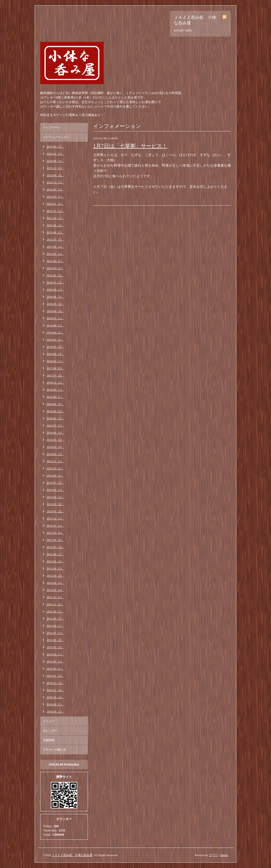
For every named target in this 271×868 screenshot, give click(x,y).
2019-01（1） (55, 347)
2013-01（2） (55, 511)
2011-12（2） (55, 597)
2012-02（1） (55, 583)
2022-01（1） (55, 204)
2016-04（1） (55, 411)
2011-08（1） (55, 626)
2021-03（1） (55, 268)
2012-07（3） (55, 547)
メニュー (49, 721)
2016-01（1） (55, 418)
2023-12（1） (55, 168)
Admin (224, 855)
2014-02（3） (55, 454)
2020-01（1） (55, 318)
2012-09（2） (55, 540)
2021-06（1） (55, 247)
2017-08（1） (55, 368)
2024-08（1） (55, 161)
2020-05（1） (55, 304)
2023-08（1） (55, 175)
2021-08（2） (55, 232)
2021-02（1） (55, 275)
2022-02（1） (55, 197)
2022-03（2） (55, 189)
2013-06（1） (55, 490)
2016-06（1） (55, 404)
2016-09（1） (55, 390)
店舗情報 (49, 740)
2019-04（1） (55, 332)
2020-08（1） (55, 297)
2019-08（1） (55, 325)
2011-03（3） (55, 661)
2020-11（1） (55, 282)
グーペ (213, 855)
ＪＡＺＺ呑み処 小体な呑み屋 (72, 855)
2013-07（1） (55, 483)
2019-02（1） (55, 340)
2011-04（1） (55, 654)
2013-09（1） (55, 475)
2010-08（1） (55, 704)
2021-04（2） (55, 261)
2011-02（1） (55, 669)
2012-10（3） (55, 533)
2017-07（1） (55, 375)
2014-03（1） (55, 447)
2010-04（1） (55, 711)
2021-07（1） (55, 239)
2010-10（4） (55, 697)
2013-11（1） (55, 461)
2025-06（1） (55, 146)
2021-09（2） (55, 225)
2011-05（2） (55, 647)
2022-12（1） (55, 182)
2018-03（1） (55, 361)
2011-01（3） (55, 676)
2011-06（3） (55, 640)
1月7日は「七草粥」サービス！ (130, 146)
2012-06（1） (55, 554)
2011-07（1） (55, 633)
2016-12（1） (55, 382)
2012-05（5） (55, 561)
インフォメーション (56, 137)
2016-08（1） (55, 397)
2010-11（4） (55, 690)
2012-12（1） (55, 518)
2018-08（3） (55, 354)
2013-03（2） (55, 504)
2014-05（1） (55, 440)
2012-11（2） (55, 526)
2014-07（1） (55, 425)
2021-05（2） (55, 254)
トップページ (52, 127)
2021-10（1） (55, 218)
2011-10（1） (55, 611)
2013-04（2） (55, 497)
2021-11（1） (55, 211)
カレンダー (50, 731)
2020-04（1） (55, 311)
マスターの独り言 (55, 750)
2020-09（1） (55, 290)
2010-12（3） (55, 683)
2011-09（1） (55, 618)
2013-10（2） (55, 468)
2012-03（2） (55, 576)
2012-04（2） (55, 568)
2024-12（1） (55, 154)
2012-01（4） (55, 590)
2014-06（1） (55, 433)
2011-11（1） (55, 604)
